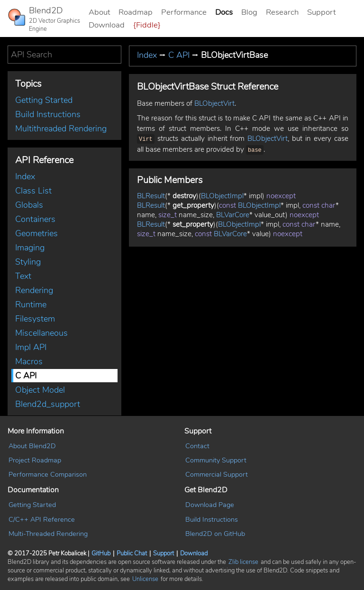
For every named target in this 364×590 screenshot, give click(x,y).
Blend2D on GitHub (215, 534)
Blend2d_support (48, 404)
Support (321, 12)
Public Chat (132, 553)
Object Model (40, 390)
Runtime (31, 304)
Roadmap (136, 12)
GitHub (101, 553)
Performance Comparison (48, 474)
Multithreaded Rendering (61, 129)
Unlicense (145, 579)
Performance (184, 12)
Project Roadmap (35, 460)
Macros (29, 361)
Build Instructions (48, 114)
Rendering (34, 290)
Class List (33, 191)
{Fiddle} (147, 25)
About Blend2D (32, 446)
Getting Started (44, 100)
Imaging (30, 248)
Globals (29, 205)
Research (282, 12)
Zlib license (243, 562)
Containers (35, 219)
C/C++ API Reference (42, 519)
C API (26, 376)
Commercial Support (217, 474)
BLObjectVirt (214, 103)
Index (25, 176)
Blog (249, 12)
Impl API (31, 347)
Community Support (216, 460)
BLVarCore (233, 213)
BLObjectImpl (222, 194)
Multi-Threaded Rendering (48, 534)
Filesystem (35, 319)
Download (107, 25)
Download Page (210, 505)
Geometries (36, 233)
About (99, 12)
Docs (224, 12)
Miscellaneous (41, 333)
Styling (28, 262)
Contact (197, 446)
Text (23, 276)
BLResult (151, 194)
